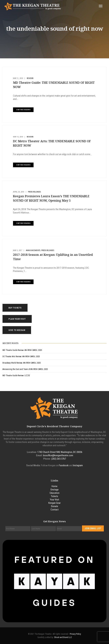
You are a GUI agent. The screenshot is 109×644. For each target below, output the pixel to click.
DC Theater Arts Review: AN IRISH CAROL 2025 (21, 357)
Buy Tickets (15, 308)
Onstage (54, 490)
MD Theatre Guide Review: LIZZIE (16, 376)
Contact (55, 510)
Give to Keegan (17, 330)
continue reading (23, 110)
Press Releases (34, 192)
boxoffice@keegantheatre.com (58, 455)
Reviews (30, 78)
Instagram (78, 465)
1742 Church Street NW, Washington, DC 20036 (60, 452)
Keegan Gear (54, 503)
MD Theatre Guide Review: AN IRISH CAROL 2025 (22, 350)
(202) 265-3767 (59, 459)
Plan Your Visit (17, 319)
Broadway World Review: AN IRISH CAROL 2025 (22, 363)
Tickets (54, 496)
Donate (55, 506)
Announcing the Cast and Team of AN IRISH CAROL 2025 (25, 369)
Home (54, 486)
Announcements (33, 250)
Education (55, 493)
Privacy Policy (75, 634)
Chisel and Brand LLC (63, 637)
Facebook (64, 465)
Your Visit (54, 500)
